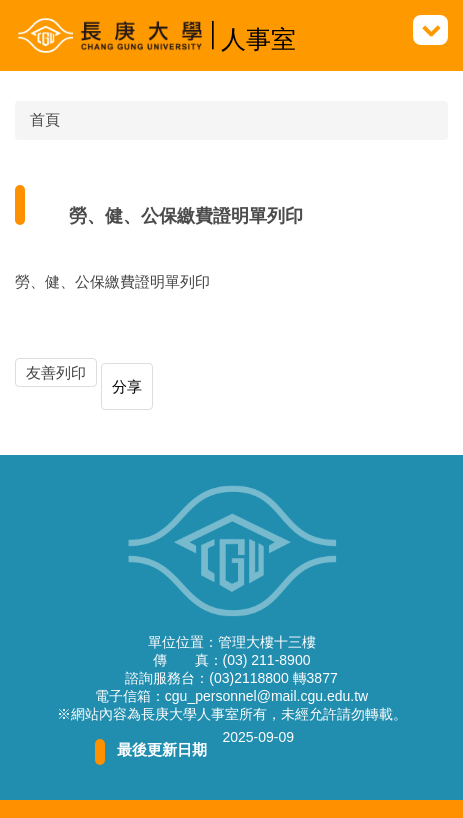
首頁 (45, 119)
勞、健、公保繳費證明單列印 (112, 281)
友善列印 (56, 372)
